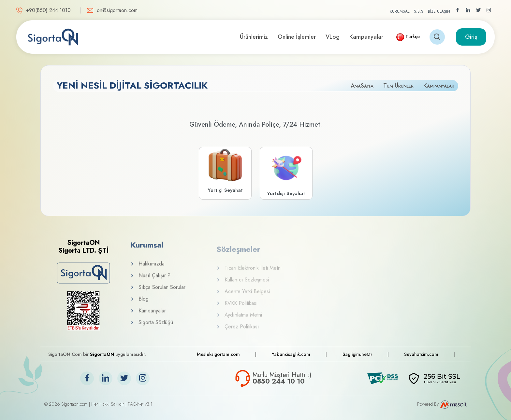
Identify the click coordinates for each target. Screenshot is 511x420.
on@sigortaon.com (117, 10)
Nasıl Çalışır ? (150, 281)
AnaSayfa (362, 86)
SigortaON (102, 354)
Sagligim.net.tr (357, 354)
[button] (408, 37)
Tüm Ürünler (398, 86)
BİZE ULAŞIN (439, 11)
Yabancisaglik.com (291, 354)
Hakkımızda (147, 269)
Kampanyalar (366, 37)
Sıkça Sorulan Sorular (158, 293)
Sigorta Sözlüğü (152, 328)
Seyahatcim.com (421, 354)
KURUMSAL (400, 11)
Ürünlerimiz (254, 37)
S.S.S (419, 11)
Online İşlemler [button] (297, 37)
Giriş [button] (471, 37)
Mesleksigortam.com (218, 354)
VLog (333, 37)
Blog (139, 304)
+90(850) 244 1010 (48, 10)
